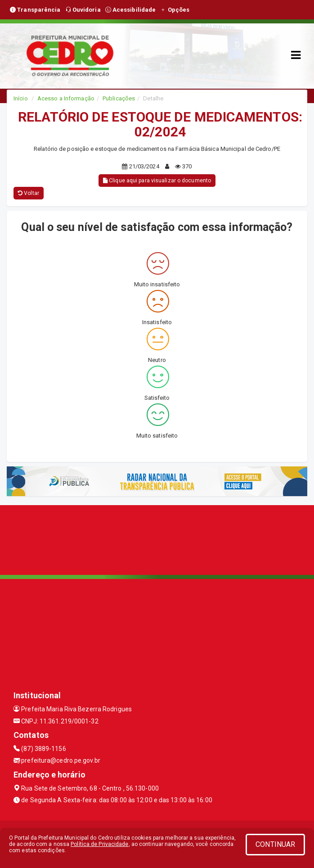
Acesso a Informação (66, 98)
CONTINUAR (275, 844)
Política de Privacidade (99, 844)
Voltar (29, 193)
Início (21, 98)
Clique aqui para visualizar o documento (157, 181)
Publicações (119, 98)
